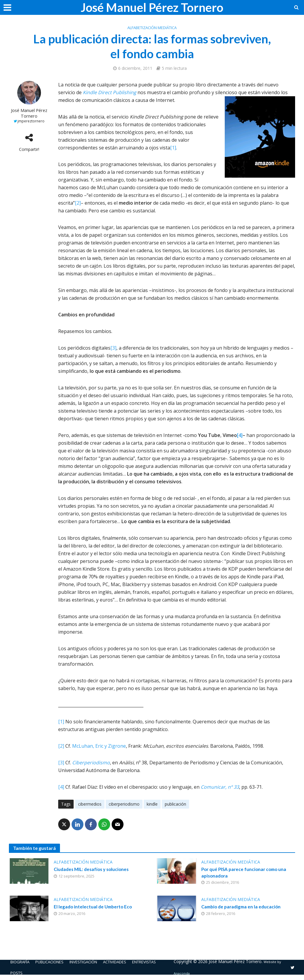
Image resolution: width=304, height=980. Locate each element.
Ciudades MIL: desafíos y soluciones (93, 870)
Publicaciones (55, 963)
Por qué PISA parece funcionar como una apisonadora (246, 873)
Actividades (128, 963)
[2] (78, 203)
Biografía (21, 963)
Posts (17, 974)
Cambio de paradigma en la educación (243, 908)
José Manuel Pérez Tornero (152, 7)
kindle (152, 804)
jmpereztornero (31, 121)
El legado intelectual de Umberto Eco (94, 908)
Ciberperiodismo (91, 763)
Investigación (93, 963)
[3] (113, 348)
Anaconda (189, 974)
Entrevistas (160, 963)
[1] (173, 148)
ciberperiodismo (124, 804)
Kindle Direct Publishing (110, 92)
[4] (240, 435)
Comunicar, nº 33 (220, 787)
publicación (175, 804)
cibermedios (90, 804)
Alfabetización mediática (152, 28)
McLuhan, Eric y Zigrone (99, 746)
